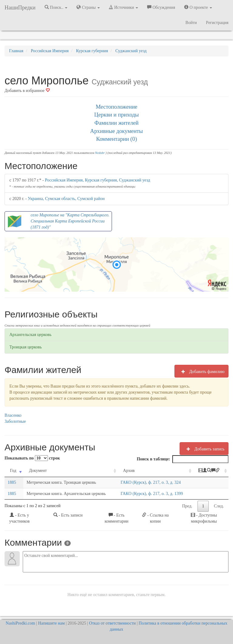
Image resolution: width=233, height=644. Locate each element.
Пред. (187, 506)
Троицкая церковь (26, 347)
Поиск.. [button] (56, 7)
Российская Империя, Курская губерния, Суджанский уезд (98, 180)
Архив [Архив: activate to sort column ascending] (129, 471)
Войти (191, 23)
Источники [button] (123, 7)
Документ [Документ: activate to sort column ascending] (38, 471)
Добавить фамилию (201, 371)
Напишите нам (52, 623)
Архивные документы (116, 131)
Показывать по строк (32, 458)
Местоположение (116, 107)
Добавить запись (204, 449)
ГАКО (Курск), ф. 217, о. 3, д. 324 (151, 482)
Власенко (13, 415)
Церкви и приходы (117, 115)
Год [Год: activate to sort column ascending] (13, 471)
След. (219, 506)
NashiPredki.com (20, 623)
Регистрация (217, 23)
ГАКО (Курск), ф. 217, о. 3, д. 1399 (152, 494)
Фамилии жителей (116, 123)
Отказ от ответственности (113, 623)
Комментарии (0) (117, 139)
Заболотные (15, 421)
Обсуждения (161, 7)
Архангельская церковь (30, 335)
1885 (12, 482)
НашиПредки (20, 8)
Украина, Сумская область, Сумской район (66, 199)
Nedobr (100, 153)
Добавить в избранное (27, 91)
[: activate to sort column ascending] (211, 471)
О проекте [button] (198, 7)
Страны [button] (88, 7)
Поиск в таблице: (183, 459)
